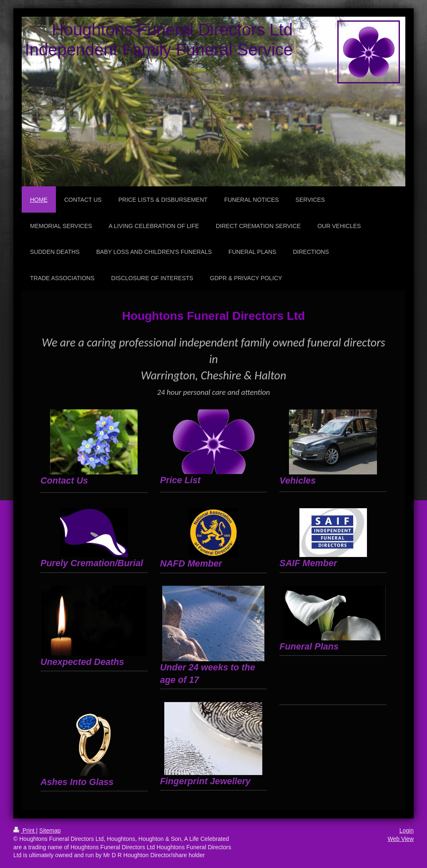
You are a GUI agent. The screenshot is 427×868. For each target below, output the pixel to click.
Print (25, 830)
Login (407, 830)
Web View (401, 839)
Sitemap (50, 830)
